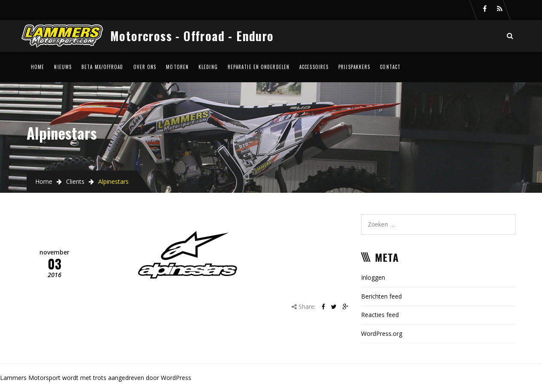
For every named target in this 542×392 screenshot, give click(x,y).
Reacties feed (380, 315)
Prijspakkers (354, 67)
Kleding (208, 67)
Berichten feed (381, 296)
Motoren (177, 67)
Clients (75, 181)
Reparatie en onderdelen (259, 67)
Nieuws (63, 67)
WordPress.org (382, 334)
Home (38, 67)
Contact (390, 67)
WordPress (176, 378)
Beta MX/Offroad (102, 67)
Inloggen (373, 277)
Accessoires (314, 67)
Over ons (145, 67)
